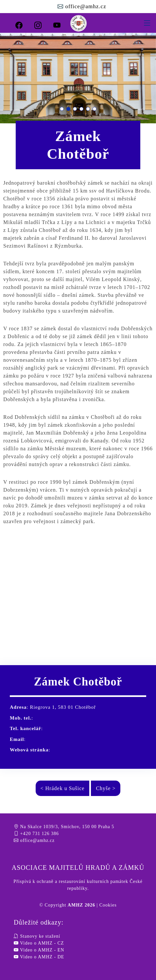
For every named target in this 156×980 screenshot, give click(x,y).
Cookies (108, 905)
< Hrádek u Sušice (63, 788)
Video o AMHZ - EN (39, 950)
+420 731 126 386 (36, 834)
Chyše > (106, 788)
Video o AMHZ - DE (39, 957)
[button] (62, 109)
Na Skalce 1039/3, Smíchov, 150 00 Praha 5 (64, 827)
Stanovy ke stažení (37, 936)
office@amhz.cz (85, 6)
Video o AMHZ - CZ (39, 943)
